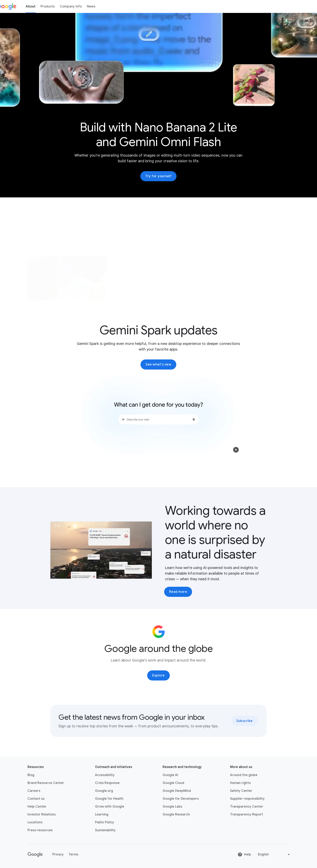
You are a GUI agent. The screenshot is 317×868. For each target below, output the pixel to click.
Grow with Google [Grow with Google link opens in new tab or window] (110, 807)
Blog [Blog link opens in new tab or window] (31, 775)
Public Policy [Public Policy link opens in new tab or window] (105, 822)
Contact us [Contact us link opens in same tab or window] (36, 799)
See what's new (158, 364)
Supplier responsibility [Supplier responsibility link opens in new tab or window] (247, 799)
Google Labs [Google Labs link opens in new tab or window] (172, 807)
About (38, 6)
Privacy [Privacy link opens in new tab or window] (58, 854)
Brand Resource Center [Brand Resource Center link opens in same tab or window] (46, 783)
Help (244, 854)
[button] (236, 450)
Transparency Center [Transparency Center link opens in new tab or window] (247, 807)
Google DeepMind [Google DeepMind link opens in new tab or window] (177, 791)
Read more (178, 592)
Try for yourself (158, 176)
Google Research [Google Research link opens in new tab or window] (176, 814)
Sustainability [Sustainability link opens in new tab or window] (105, 830)
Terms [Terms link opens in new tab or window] (73, 854)
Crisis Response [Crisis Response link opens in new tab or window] (107, 783)
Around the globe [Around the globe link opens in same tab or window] (244, 775)
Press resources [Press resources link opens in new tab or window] (40, 830)
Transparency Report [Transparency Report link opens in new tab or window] (247, 814)
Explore (158, 675)
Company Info (78, 6)
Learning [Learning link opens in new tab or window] (102, 814)
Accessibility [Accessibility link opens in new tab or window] (105, 775)
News (98, 6)
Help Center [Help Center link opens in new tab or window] (37, 807)
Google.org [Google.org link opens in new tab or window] (104, 791)
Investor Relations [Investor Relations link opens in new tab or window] (42, 814)
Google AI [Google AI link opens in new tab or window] (170, 775)
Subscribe (245, 721)
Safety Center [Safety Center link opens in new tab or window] (241, 791)
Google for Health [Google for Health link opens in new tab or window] (109, 799)
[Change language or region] (274, 854)
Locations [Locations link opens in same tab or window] (35, 822)
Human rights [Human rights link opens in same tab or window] (240, 783)
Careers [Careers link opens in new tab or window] (34, 791)
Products (55, 6)
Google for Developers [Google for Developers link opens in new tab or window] (181, 799)
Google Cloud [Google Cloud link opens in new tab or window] (173, 783)
